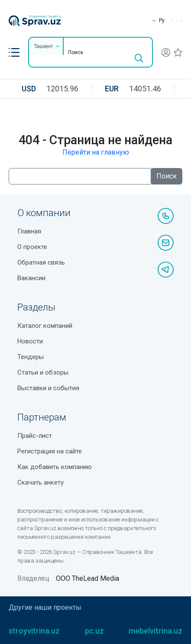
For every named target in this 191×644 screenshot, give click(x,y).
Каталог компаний (45, 326)
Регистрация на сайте (50, 451)
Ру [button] (157, 20)
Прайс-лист (35, 436)
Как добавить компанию (55, 467)
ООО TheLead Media (87, 578)
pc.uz (94, 631)
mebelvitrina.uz (155, 631)
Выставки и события (48, 388)
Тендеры (31, 357)
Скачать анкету (40, 482)
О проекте (32, 247)
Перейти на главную (96, 152)
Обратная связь (41, 262)
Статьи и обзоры (43, 372)
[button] (14, 52)
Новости (30, 341)
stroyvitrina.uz (34, 631)
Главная (29, 231)
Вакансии (31, 278)
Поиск (167, 176)
